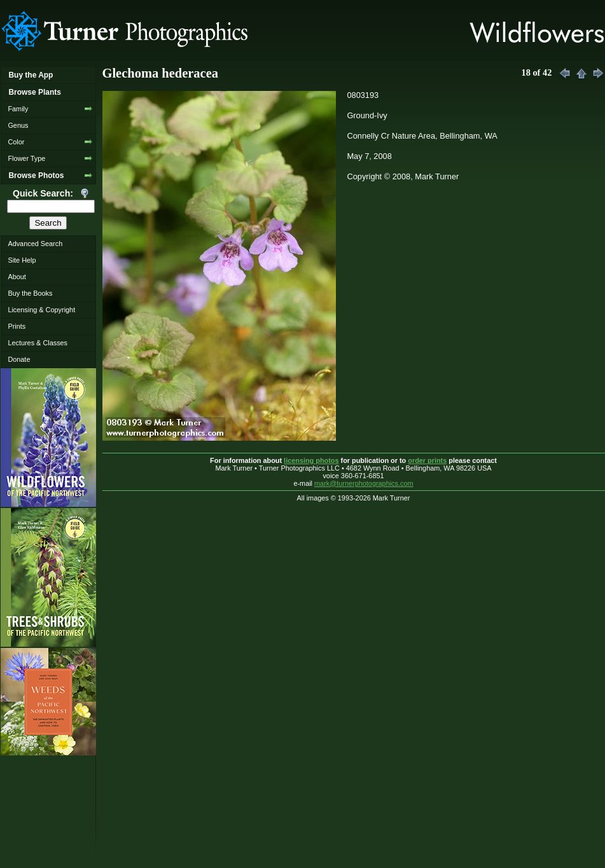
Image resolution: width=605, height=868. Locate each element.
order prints (427, 460)
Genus (18, 125)
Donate (19, 359)
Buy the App (31, 75)
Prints (17, 326)
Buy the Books (30, 293)
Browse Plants (34, 92)
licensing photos (311, 460)
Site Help (22, 260)
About (17, 277)
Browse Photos (36, 176)
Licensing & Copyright (41, 310)
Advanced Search (35, 244)
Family (18, 109)
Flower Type (26, 158)
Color (16, 142)
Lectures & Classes (38, 343)
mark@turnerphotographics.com (364, 483)
